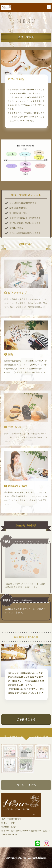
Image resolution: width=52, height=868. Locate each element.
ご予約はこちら (26, 724)
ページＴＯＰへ (26, 794)
